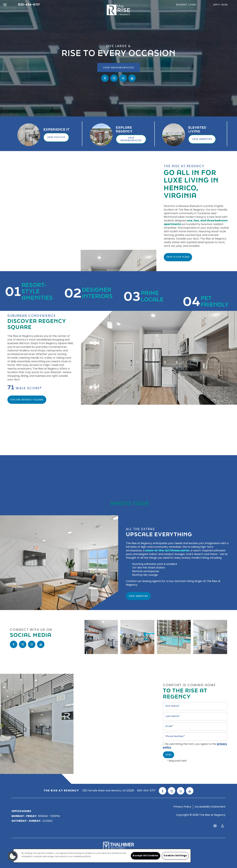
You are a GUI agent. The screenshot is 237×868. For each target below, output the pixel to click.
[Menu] (5, 5)
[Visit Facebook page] (105, 78)
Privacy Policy (182, 807)
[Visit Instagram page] (123, 78)
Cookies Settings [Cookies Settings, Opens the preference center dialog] (175, 856)
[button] (188, 5)
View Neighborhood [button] (119, 68)
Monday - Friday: (24, 816)
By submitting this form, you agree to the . (195, 746)
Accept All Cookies (145, 856)
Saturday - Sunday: (26, 821)
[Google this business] (114, 78)
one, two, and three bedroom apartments (196, 223)
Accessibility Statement (210, 807)
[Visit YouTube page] (132, 78)
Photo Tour (130, 502)
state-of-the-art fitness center (167, 551)
